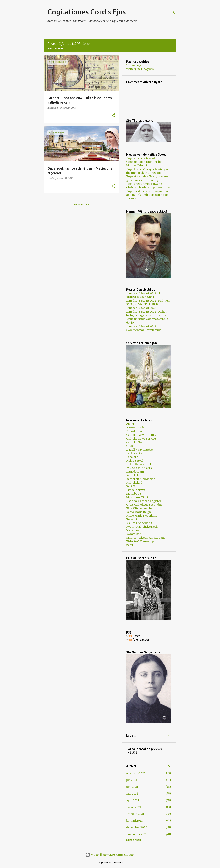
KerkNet (132, 486)
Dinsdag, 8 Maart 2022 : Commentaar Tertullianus (144, 328)
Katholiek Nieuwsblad (141, 479)
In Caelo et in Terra (139, 468)
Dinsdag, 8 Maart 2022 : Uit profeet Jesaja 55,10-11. (144, 295)
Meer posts (82, 204)
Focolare (132, 457)
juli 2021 (132, 780)
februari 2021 (135, 814)
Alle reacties (140, 639)
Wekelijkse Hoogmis (140, 69)
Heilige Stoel (135, 461)
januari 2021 (134, 821)
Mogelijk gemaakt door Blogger (110, 855)
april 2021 (133, 800)
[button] (113, 116)
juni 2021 (132, 787)
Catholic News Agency (141, 435)
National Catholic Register (144, 501)
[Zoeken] (173, 12)
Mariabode (134, 494)
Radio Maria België (139, 512)
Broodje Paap (135, 431)
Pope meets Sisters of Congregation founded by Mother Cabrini (144, 162)
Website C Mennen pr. (141, 541)
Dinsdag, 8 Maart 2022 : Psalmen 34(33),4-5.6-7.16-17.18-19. (148, 302)
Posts (135, 636)
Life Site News (136, 490)
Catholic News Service (141, 439)
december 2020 (137, 827)
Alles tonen (55, 49)
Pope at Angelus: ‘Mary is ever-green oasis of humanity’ (147, 178)
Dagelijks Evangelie (139, 450)
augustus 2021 (136, 773)
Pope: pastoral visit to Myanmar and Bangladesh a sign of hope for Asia (147, 195)
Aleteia (131, 424)
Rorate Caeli (134, 534)
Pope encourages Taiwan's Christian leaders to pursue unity (148, 186)
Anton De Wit (135, 428)
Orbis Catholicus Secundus (144, 505)
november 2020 (137, 834)
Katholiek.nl (134, 483)
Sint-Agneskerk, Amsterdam (145, 538)
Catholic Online (137, 442)
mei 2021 (132, 794)
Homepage (134, 65)
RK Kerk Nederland (139, 523)
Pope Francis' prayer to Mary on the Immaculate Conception (148, 171)
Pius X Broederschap (140, 508)
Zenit (130, 545)
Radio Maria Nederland (142, 516)
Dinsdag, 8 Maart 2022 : (142, 308)
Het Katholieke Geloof (141, 464)
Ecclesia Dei (134, 453)
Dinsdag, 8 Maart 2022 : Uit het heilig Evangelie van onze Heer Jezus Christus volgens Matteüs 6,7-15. (147, 317)
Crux (129, 446)
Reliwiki (132, 519)
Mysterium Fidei (137, 497)
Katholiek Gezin (137, 475)
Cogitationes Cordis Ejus (87, 12)
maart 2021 (134, 807)
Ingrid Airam (135, 472)
